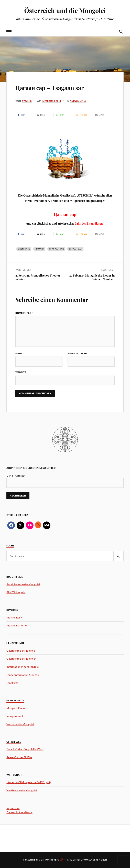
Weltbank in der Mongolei (22, 791)
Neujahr (40, 249)
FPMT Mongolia (16, 593)
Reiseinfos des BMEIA (19, 758)
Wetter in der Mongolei (20, 724)
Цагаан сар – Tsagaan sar (59, 87)
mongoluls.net (15, 716)
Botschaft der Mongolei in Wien (25, 749)
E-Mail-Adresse (79, 353)
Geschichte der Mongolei (21, 651)
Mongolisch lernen (17, 626)
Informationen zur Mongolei (23, 667)
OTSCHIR (27, 101)
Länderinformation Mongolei (23, 675)
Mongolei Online (16, 708)
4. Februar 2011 (53, 101)
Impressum (13, 808)
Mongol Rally (14, 618)
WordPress (52, 860)
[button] (25, 115)
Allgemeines (81, 101)
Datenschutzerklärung (19, 813)
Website (21, 373)
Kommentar (24, 313)
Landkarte (12, 683)
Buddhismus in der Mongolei (23, 585)
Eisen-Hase (24, 249)
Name (20, 353)
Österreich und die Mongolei (65, 10)
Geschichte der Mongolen (21, 659)
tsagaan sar (56, 249)
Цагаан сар (75, 249)
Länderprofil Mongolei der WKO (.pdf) (29, 782)
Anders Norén (98, 860)
